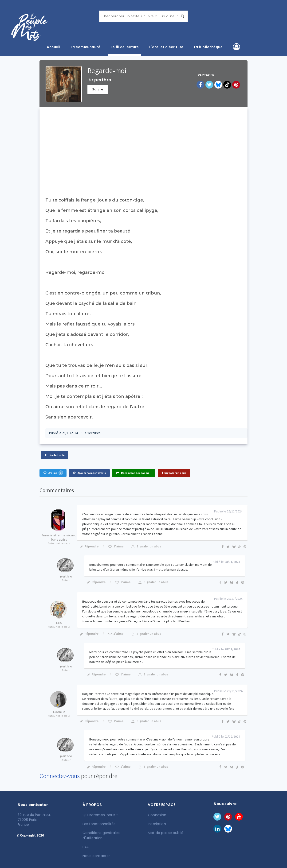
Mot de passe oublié (165, 832)
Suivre (98, 89)
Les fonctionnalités (99, 823)
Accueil (54, 47)
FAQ (86, 841)
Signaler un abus (174, 473)
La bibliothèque (208, 47)
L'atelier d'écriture (166, 47)
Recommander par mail (134, 473)
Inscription (157, 823)
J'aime (53, 473)
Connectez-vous (60, 776)
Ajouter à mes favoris (89, 473)
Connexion (157, 815)
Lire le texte (55, 455)
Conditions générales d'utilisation (111, 832)
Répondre (89, 546)
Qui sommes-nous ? (100, 815)
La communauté (86, 47)
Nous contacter (96, 849)
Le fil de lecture (125, 47)
